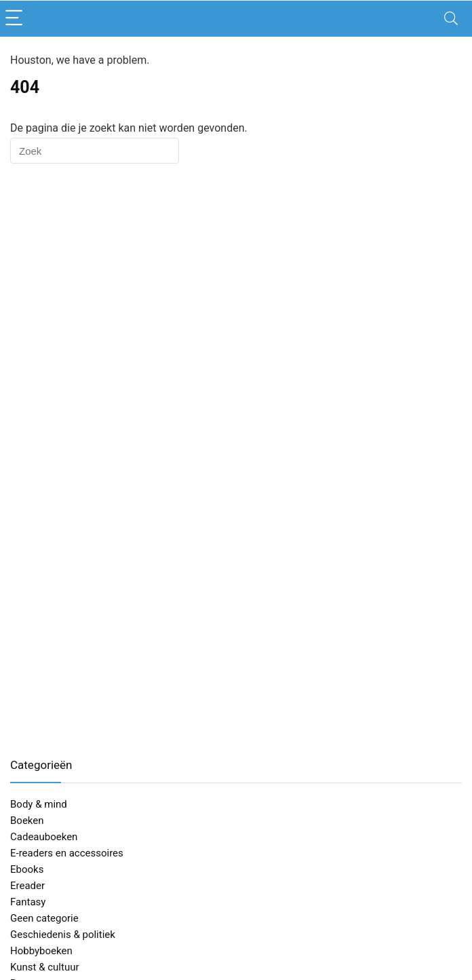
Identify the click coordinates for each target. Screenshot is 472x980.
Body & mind (39, 804)
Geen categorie (44, 918)
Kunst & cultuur (45, 967)
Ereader (27, 886)
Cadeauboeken (44, 837)
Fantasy (28, 902)
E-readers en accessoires (67, 853)
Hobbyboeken (41, 951)
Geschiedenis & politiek (63, 935)
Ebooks (27, 869)
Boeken (27, 821)
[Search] (451, 19)
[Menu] (16, 19)
